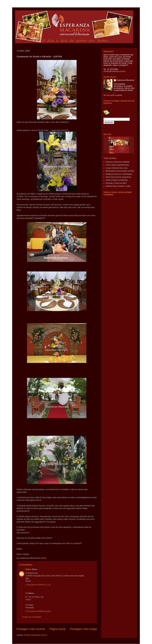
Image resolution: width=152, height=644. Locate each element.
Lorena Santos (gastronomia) (117, 165)
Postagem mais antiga (83, 629)
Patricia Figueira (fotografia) (117, 180)
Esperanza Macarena (126, 80)
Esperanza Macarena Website (118, 162)
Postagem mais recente (31, 629)
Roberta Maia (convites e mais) (118, 186)
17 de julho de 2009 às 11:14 (38, 585)
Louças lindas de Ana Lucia (117, 168)
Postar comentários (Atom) (36, 635)
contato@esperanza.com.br (114, 71)
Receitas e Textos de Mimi (116, 183)
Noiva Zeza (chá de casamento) (118, 177)
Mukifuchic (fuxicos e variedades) (119, 174)
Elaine (28, 569)
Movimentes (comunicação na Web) (120, 171)
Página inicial (58, 629)
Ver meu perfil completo (113, 95)
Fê (27, 593)
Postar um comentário (32, 617)
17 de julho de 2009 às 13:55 (38, 611)
